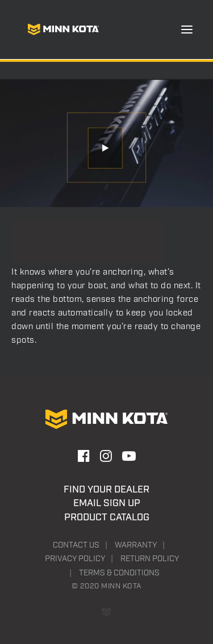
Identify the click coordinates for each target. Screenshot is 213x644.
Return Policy (150, 559)
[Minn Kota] (63, 30)
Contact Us (76, 545)
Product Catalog (107, 517)
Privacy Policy (75, 559)
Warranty (136, 545)
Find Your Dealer (106, 490)
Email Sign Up (107, 503)
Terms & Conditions (119, 573)
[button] (187, 30)
